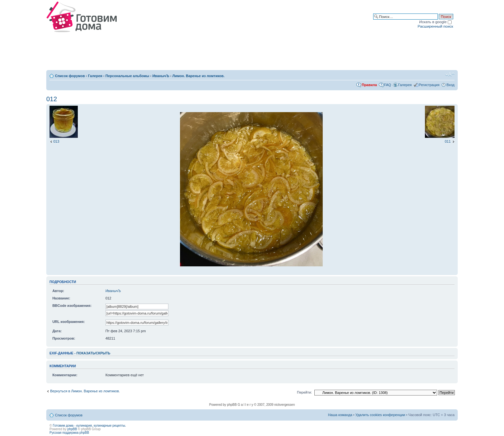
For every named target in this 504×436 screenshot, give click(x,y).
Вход (450, 85)
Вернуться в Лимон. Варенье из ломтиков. (85, 391)
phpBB (72, 429)
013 (56, 141)
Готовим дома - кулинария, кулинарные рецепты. (89, 426)
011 (448, 141)
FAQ (388, 85)
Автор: (58, 291)
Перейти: (305, 392)
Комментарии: (65, 375)
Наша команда (340, 415)
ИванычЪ (161, 76)
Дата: (57, 331)
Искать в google (435, 22)
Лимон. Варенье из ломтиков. (198, 76)
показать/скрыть (93, 353)
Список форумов (70, 76)
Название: (61, 298)
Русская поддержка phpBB (69, 433)
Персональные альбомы (127, 76)
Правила (369, 85)
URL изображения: (69, 322)
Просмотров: (64, 338)
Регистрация (429, 85)
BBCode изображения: (72, 306)
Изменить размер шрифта (450, 75)
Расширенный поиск (435, 26)
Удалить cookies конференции (380, 415)
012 (52, 99)
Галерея (95, 76)
